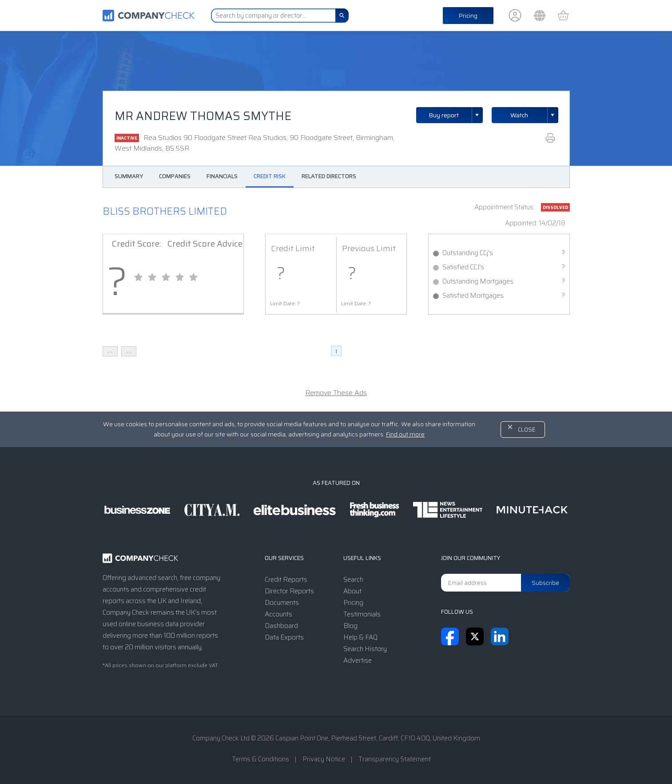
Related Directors (329, 176)
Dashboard (281, 626)
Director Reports (289, 591)
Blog (350, 626)
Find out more (405, 434)
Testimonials (362, 614)
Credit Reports (286, 580)
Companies (175, 176)
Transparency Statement (395, 759)
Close (527, 430)
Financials (222, 176)
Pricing (468, 16)
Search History (365, 649)
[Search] (342, 16)
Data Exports (284, 637)
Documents (282, 603)
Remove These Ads (336, 393)
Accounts (278, 614)
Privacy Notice (324, 759)
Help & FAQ (360, 637)
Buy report (456, 115)
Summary (129, 176)
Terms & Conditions (260, 759)
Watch (519, 115)
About (352, 591)
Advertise (358, 660)
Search (353, 580)
